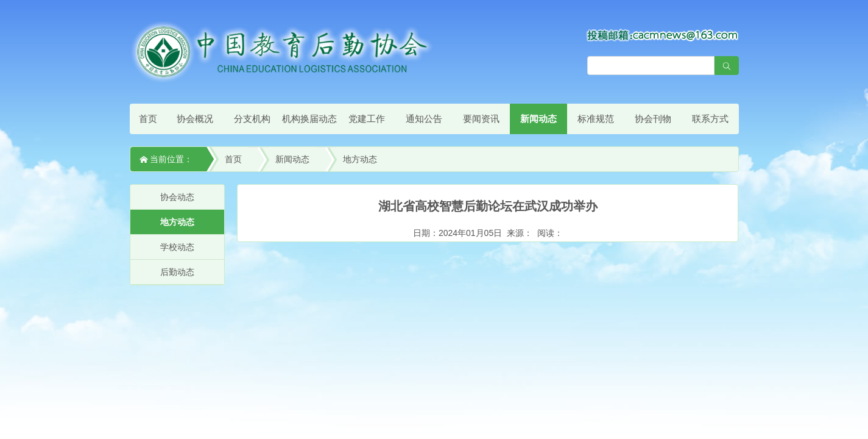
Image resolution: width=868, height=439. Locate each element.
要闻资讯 (481, 119)
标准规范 (596, 119)
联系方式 (710, 119)
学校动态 (177, 247)
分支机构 (252, 119)
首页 (148, 119)
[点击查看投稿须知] (663, 35)
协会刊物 (653, 119)
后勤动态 (177, 272)
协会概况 (195, 119)
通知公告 (424, 119)
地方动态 (360, 159)
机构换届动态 (309, 119)
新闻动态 (538, 119)
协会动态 (177, 197)
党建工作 (367, 119)
